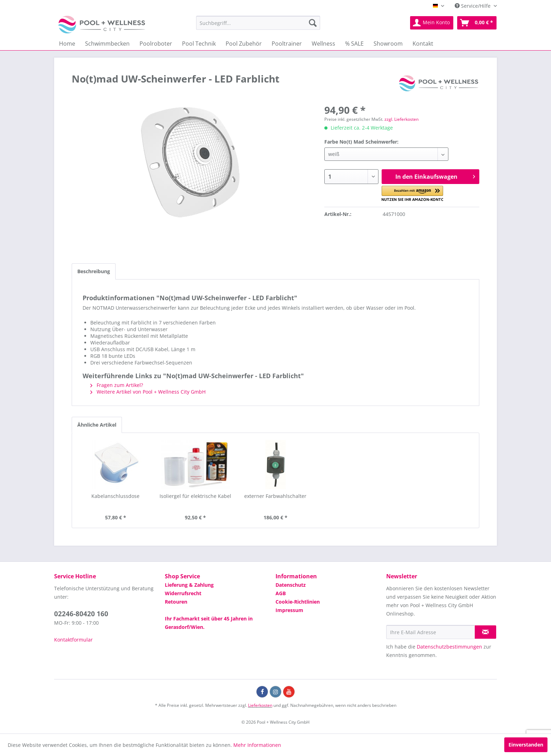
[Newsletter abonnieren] (485, 632)
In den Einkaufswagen (435, 176)
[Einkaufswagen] (477, 23)
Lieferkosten (260, 705)
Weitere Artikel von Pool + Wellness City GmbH (148, 392)
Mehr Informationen (257, 745)
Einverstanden (526, 745)
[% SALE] (354, 44)
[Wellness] (323, 44)
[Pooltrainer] (287, 44)
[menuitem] (258, 23)
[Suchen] (313, 23)
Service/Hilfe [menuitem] (473, 6)
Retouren (176, 602)
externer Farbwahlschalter (275, 496)
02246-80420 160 (81, 614)
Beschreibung (94, 271)
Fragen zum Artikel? (117, 385)
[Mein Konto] (432, 23)
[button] (412, 194)
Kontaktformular (73, 640)
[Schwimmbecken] (107, 44)
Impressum (289, 610)
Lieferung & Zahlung (189, 585)
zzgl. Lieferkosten (401, 119)
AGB (281, 593)
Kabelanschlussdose (115, 496)
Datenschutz (291, 585)
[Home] (67, 44)
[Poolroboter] (156, 44)
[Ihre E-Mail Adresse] (430, 632)
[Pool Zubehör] (244, 44)
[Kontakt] (423, 44)
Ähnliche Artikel (97, 425)
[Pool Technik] (199, 44)
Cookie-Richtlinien (298, 602)
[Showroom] (388, 44)
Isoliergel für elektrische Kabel (195, 496)
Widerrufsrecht (183, 593)
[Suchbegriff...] (258, 23)
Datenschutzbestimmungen (449, 647)
